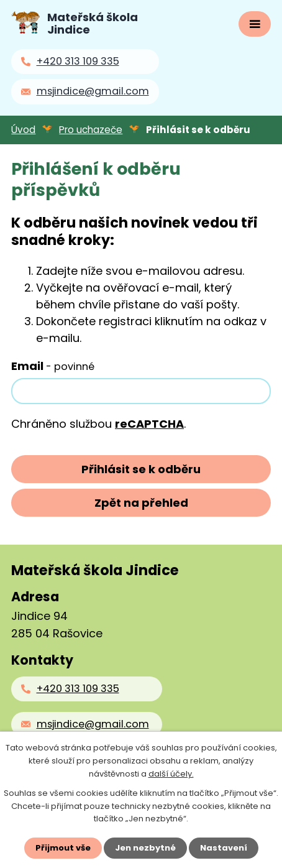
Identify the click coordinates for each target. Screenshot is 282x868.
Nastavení (224, 848)
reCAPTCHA (149, 424)
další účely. (171, 774)
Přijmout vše (63, 848)
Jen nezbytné (145, 848)
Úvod (23, 130)
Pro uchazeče (91, 130)
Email (53, 366)
